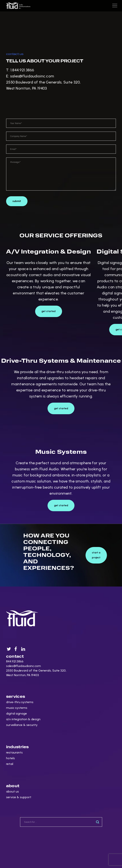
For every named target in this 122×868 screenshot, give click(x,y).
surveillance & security (22, 725)
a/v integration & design (23, 719)
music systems (17, 708)
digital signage (17, 713)
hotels (11, 758)
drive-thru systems (20, 702)
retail (10, 764)
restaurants (14, 752)
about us (13, 791)
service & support (19, 797)
